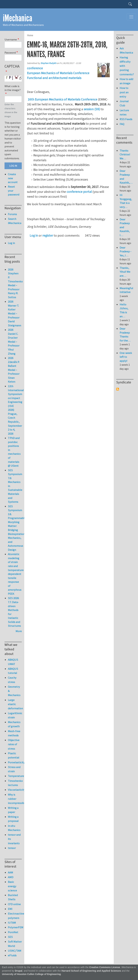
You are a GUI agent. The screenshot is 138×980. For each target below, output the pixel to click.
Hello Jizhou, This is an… (124, 310)
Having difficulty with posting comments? (127, 66)
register (48, 235)
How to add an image (126, 81)
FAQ (122, 124)
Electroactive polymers (15, 916)
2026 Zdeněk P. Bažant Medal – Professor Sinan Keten (14, 370)
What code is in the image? (13, 88)
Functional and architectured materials (54, 78)
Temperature (15, 776)
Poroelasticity (15, 762)
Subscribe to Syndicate (118, 389)
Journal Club (124, 103)
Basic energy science (12, 886)
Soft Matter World (15, 944)
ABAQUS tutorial (13, 671)
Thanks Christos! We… (125, 154)
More (19, 631)
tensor (12, 848)
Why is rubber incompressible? (15, 799)
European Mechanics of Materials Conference (58, 73)
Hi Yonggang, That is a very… (126, 201)
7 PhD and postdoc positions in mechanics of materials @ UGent (14, 452)
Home (30, 35)
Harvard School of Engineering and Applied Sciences (91, 971)
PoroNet (13, 932)
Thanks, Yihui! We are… (125, 272)
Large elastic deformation (15, 704)
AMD (11, 877)
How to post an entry (124, 92)
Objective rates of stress (14, 744)
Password (10, 53)
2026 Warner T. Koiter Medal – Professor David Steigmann (14, 313)
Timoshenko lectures (15, 783)
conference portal (79, 192)
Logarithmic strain (15, 715)
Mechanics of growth (14, 724)
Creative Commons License (105, 967)
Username (11, 39)
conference (35, 68)
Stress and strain (14, 769)
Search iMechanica (15, 221)
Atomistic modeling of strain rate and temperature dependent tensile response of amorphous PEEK (16, 574)
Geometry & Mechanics (14, 691)
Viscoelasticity (15, 790)
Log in (34, 235)
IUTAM (12, 923)
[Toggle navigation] (131, 17)
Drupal (19, 971)
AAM (10, 872)
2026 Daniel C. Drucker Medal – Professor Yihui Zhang (14, 342)
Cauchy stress (12, 680)
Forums (12, 214)
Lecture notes (124, 112)
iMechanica (17, 18)
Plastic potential (14, 755)
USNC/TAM (15, 951)
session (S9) (92, 109)
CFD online (14, 904)
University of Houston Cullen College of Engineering (31, 974)
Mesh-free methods (14, 733)
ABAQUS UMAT (13, 662)
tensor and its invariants (14, 839)
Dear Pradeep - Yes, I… (125, 251)
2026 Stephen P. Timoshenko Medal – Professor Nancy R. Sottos (15, 283)
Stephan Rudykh (48, 63)
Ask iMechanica (126, 50)
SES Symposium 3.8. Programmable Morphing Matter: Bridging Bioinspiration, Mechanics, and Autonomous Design (17, 528)
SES (10, 937)
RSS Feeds (126, 119)
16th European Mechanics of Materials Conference (62, 99)
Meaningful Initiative (126, 290)
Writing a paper (13, 810)
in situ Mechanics (14, 828)
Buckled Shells (13, 897)
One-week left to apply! (126, 357)
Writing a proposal (13, 819)
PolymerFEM (15, 927)
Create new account (13, 178)
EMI (10, 909)
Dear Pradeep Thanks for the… (125, 335)
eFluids (12, 955)
